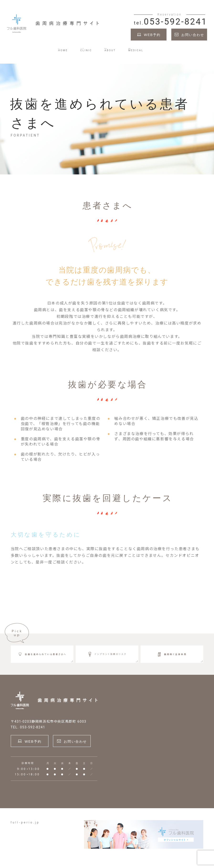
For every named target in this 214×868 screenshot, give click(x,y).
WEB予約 (152, 37)
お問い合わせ (193, 37)
